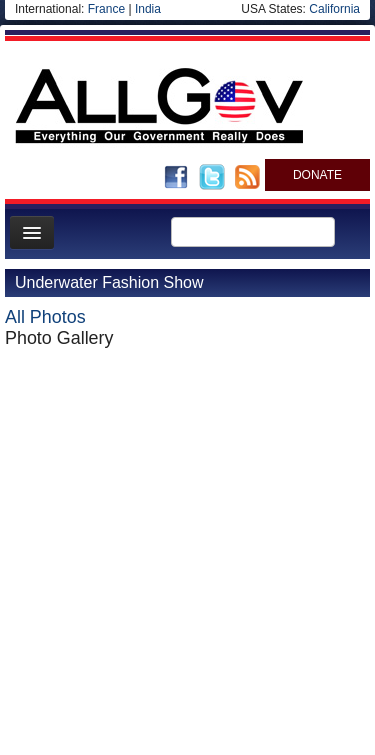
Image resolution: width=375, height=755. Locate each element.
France (106, 9)
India (148, 9)
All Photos (45, 317)
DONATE (317, 175)
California (334, 9)
